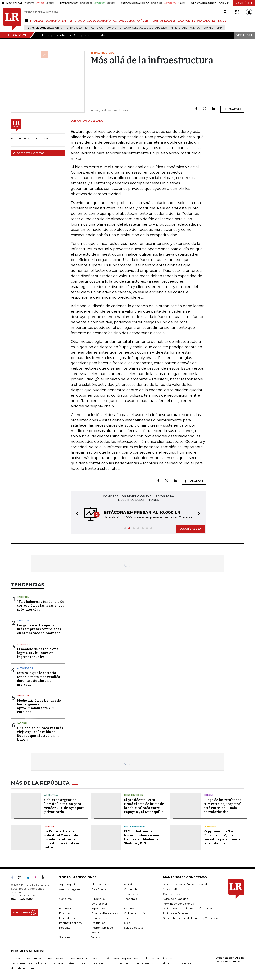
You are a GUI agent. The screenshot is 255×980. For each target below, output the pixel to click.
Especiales (98, 908)
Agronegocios (68, 884)
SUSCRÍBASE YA (190, 529)
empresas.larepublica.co (87, 958)
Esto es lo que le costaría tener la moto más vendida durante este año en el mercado (39, 679)
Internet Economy (71, 923)
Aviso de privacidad (176, 899)
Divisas (111, 28)
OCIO (81, 21)
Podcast (65, 928)
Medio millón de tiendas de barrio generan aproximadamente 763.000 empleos (39, 706)
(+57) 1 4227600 (22, 899)
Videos (96, 937)
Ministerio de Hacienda (185, 28)
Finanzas (65, 913)
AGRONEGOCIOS (124, 21)
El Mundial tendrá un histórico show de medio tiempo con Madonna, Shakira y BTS (144, 837)
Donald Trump (213, 28)
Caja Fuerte (99, 889)
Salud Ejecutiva (134, 928)
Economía (130, 899)
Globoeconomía (135, 913)
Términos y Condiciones (178, 904)
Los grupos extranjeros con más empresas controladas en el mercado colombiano (39, 629)
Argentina (51, 795)
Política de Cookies (176, 913)
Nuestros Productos (176, 889)
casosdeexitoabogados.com (30, 963)
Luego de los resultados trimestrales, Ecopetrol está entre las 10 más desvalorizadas (223, 806)
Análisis (128, 884)
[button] (76, 514)
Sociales (65, 937)
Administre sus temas (28, 153)
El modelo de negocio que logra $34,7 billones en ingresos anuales (38, 653)
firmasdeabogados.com (123, 958)
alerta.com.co (191, 963)
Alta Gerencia (100, 884)
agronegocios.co (56, 958)
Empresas (66, 908)
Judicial (49, 827)
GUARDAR (232, 109)
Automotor (25, 668)
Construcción (133, 795)
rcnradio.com (125, 963)
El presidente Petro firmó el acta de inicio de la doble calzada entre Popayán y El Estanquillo (144, 806)
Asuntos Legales (70, 889)
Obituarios (98, 923)
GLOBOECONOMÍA (99, 21)
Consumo (210, 827)
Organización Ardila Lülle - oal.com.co (230, 959)
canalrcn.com (103, 963)
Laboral (22, 723)
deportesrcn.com (22, 968)
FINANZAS (37, 21)
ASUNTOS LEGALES (163, 21)
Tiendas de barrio (76, 28)
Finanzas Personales (104, 913)
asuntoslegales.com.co (26, 958)
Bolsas (208, 795)
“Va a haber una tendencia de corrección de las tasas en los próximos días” (41, 605)
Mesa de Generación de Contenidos (186, 884)
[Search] (225, 12)
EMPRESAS (69, 21)
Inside (128, 918)
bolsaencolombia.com (157, 958)
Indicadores (67, 918)
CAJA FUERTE (186, 21)
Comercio (97, 28)
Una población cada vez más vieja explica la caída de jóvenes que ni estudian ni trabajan (40, 734)
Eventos (129, 908)
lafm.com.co (170, 963)
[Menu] (27, 20)
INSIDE (222, 21)
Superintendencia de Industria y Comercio (190, 918)
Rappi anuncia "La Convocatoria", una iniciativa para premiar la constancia (223, 837)
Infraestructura (101, 918)
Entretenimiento (135, 827)
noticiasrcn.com (148, 963)
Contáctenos (171, 894)
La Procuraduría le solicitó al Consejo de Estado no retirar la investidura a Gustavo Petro (62, 839)
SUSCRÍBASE (244, 3)
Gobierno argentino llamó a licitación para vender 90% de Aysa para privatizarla (64, 806)
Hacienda (23, 597)
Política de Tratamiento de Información (188, 908)
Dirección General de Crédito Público (143, 28)
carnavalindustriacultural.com (71, 963)
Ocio (127, 923)
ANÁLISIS (143, 21)
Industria (23, 621)
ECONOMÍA (53, 21)
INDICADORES (206, 21)
